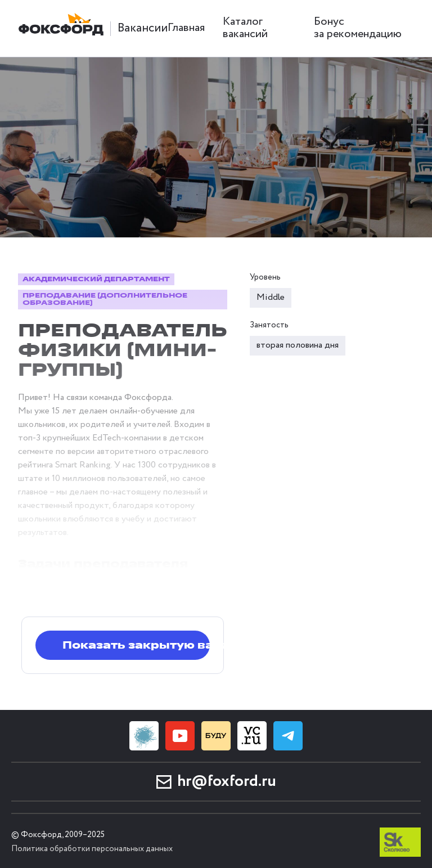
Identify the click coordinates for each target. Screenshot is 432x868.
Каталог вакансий (245, 28)
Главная (186, 28)
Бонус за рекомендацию (358, 28)
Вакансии (143, 28)
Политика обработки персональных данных (92, 849)
